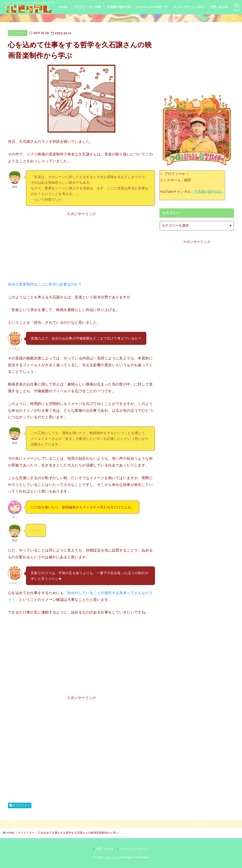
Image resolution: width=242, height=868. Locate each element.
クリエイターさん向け (189, 7)
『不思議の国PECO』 (208, 192)
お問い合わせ (219, 7)
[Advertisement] (81, 249)
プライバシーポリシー (134, 849)
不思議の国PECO (119, 7)
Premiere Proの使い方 (152, 7)
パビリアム (112, 857)
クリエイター (18, 33)
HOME (63, 7)
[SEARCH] (236, 7)
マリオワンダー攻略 (87, 7)
